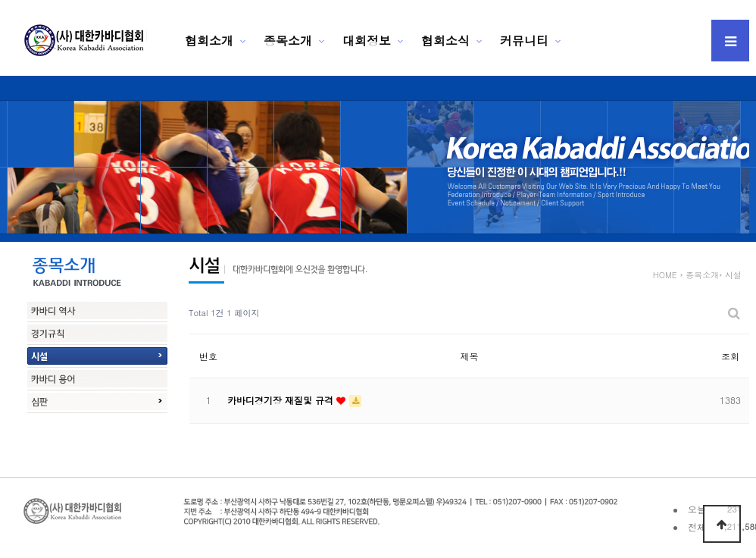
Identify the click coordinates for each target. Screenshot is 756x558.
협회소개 (209, 41)
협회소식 (445, 41)
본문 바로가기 (0, 0)
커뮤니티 (524, 41)
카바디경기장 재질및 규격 (282, 400)
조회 (730, 356)
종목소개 (288, 41)
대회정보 (367, 41)
